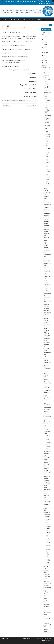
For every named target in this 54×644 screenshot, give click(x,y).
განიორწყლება (31, 106)
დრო (45, 566)
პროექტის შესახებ (40, 19)
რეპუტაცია (46, 302)
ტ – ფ (44, 52)
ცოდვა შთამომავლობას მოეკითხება (47, 397)
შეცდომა (46, 379)
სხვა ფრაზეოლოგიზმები (12, 100)
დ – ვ (44, 39)
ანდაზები (45, 70)
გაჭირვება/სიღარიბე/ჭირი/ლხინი (46, 223)
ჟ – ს (43, 50)
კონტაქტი (31, 19)
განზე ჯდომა (7, 106)
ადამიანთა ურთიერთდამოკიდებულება (47, 422)
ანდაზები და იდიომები (15, 19)
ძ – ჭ (43, 60)
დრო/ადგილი (47, 250)
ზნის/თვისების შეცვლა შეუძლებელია (48, 109)
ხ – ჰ (43, 63)
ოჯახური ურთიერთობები (48, 86)
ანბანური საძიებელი (46, 33)
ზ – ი (43, 42)
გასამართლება (47, 504)
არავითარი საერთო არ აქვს (47, 272)
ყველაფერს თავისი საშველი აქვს (47, 367)
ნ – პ (43, 47)
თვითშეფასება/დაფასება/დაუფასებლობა (48, 119)
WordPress (50, 641)
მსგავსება (46, 268)
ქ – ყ (43, 55)
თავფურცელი (4, 19)
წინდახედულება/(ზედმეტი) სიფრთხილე (47, 409)
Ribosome (39, 639)
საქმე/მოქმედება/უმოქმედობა (46, 592)
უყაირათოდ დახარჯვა (25, 100)
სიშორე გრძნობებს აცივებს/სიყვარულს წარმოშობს (46, 332)
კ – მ (43, 45)
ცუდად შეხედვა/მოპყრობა (47, 430)
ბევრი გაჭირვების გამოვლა (46, 458)
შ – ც (43, 58)
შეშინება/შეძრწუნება (48, 561)
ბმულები (24, 19)
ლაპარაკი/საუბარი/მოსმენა (46, 571)
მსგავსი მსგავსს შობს (47, 289)
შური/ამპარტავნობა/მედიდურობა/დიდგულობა (48, 180)
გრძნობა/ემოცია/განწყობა (46, 511)
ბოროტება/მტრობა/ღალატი (46, 209)
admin (4, 28)
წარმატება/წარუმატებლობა (47, 625)
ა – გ (43, 37)
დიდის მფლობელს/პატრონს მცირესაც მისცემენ (47, 244)
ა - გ (5, 100)
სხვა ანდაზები (47, 338)
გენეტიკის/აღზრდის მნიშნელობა (46, 231)
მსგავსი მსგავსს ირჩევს (47, 282)
